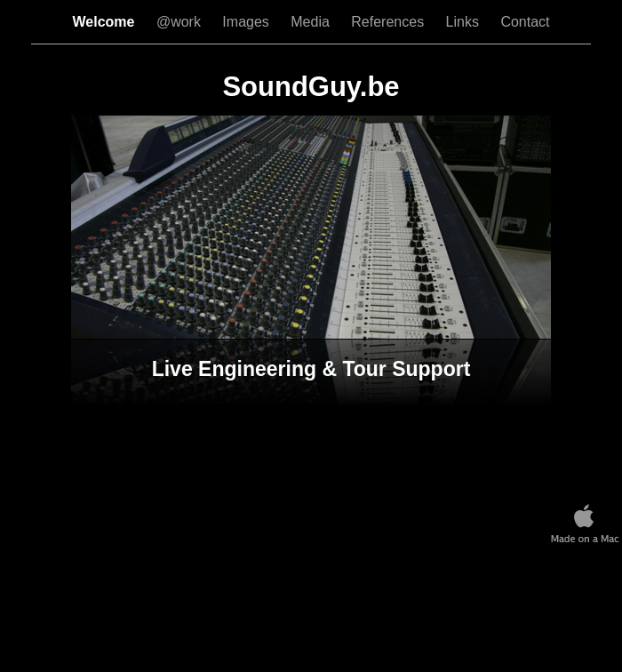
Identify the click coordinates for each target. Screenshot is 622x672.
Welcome (105, 22)
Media (312, 22)
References (389, 22)
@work (180, 22)
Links (465, 22)
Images (247, 22)
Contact (525, 22)
